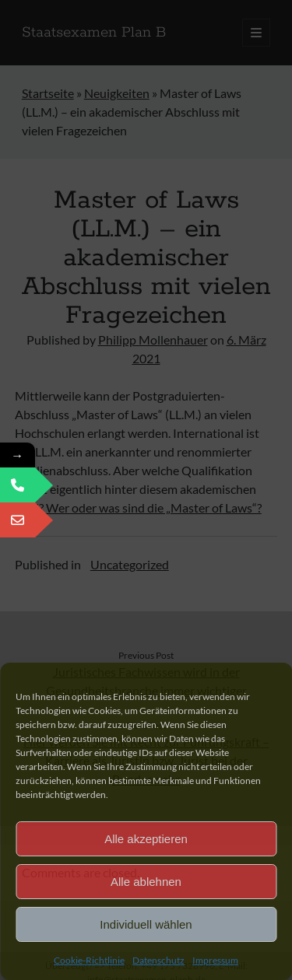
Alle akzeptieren (146, 839)
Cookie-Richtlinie (89, 960)
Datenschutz (158, 960)
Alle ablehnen (146, 882)
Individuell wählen (146, 924)
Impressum (215, 960)
